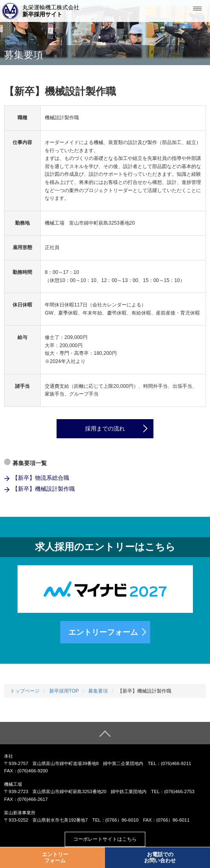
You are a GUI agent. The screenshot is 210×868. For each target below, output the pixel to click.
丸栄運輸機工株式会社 (51, 11)
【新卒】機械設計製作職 (44, 489)
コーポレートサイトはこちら (105, 839)
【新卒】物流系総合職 (41, 478)
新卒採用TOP (64, 691)
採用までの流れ (105, 429)
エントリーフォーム (103, 632)
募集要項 (98, 691)
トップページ (25, 691)
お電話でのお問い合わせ (160, 858)
